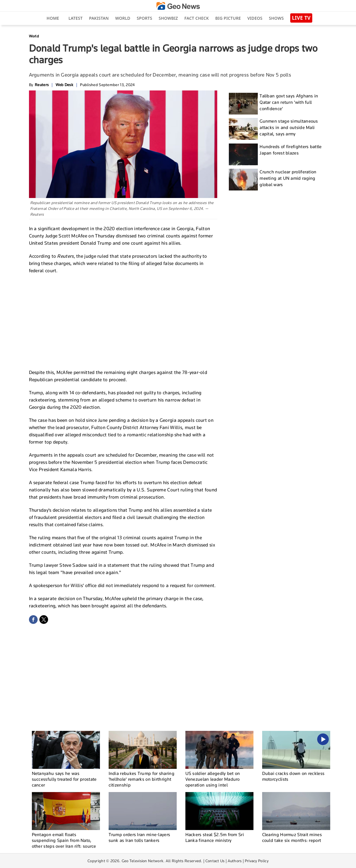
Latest (75, 18)
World (123, 18)
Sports (144, 18)
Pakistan (99, 18)
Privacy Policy (257, 861)
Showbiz (168, 18)
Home (53, 18)
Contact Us (215, 861)
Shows (276, 18)
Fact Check (197, 18)
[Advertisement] (123, 321)
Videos (255, 18)
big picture (228, 18)
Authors (235, 861)
